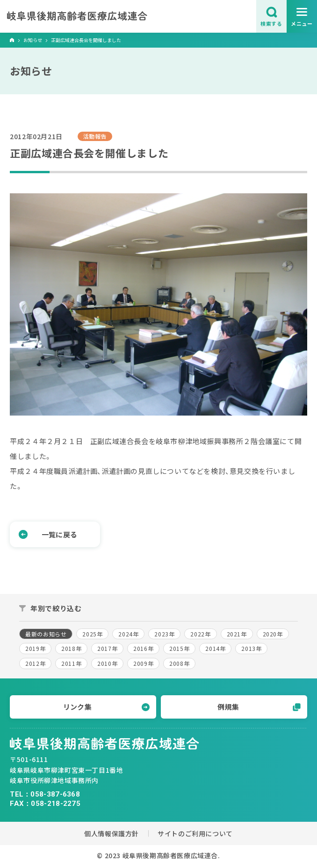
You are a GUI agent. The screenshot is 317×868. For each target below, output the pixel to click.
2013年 (251, 648)
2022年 (200, 634)
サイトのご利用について (195, 833)
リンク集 (106, 707)
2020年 (273, 634)
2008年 (179, 663)
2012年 (35, 663)
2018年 (71, 648)
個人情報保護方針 (112, 833)
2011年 (71, 663)
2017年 (107, 648)
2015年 (179, 648)
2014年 (215, 648)
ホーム (12, 40)
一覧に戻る (48, 534)
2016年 (143, 648)
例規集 (259, 707)
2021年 (237, 634)
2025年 (92, 634)
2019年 (35, 648)
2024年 (128, 634)
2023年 (164, 634)
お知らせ (33, 40)
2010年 (107, 663)
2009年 (143, 663)
